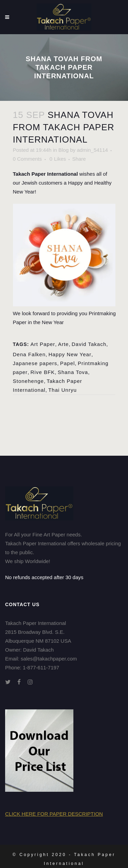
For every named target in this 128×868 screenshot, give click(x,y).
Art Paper (43, 344)
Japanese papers (35, 363)
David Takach (89, 344)
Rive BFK (42, 372)
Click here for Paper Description (54, 814)
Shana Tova (73, 372)
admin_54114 (92, 150)
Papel (67, 363)
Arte (63, 344)
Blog (63, 150)
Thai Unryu (62, 390)
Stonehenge (29, 381)
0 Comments (27, 159)
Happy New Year (70, 354)
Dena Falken (29, 354)
